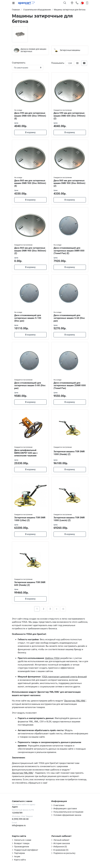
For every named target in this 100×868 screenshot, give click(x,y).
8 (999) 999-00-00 (20, 819)
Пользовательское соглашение (68, 812)
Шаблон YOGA (52, 658)
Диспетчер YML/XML (75, 701)
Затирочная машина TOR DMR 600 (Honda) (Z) (30, 584)
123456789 (17, 813)
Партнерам (19, 853)
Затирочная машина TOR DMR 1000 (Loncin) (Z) (69, 519)
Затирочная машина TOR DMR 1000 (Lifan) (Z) (30, 519)
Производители (22, 847)
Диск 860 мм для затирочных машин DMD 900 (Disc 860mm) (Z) (69, 183)
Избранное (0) (60, 847)
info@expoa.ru (19, 825)
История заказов (62, 843)
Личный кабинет (61, 840)
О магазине (59, 805)
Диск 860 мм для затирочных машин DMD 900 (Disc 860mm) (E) (30, 183)
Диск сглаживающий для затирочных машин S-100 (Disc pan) (28, 318)
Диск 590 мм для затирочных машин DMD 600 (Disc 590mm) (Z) (69, 116)
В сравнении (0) (61, 850)
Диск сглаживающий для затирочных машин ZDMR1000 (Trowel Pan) (70, 386)
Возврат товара (22, 843)
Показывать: (58, 63)
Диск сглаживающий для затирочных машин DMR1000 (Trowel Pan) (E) (69, 251)
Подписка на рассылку (64, 853)
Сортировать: (19, 63)
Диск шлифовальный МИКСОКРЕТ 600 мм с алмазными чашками (26, 453)
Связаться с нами (23, 840)
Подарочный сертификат (26, 850)
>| (63, 609)
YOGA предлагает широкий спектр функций (64, 677)
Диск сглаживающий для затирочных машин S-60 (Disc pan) (69, 318)
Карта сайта (20, 860)
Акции (17, 856)
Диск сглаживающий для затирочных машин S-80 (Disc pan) (30, 386)
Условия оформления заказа (67, 815)
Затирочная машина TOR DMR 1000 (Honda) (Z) (69, 453)
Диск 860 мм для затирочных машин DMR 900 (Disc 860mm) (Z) (30, 251)
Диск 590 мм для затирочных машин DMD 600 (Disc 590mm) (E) (30, 116)
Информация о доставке (65, 808)
